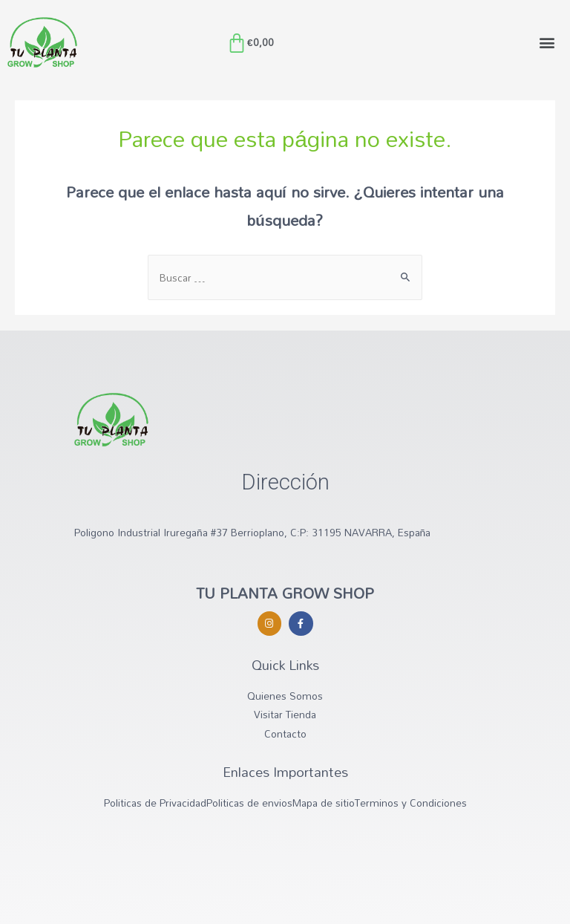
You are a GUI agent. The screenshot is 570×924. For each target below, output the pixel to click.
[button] (547, 43)
